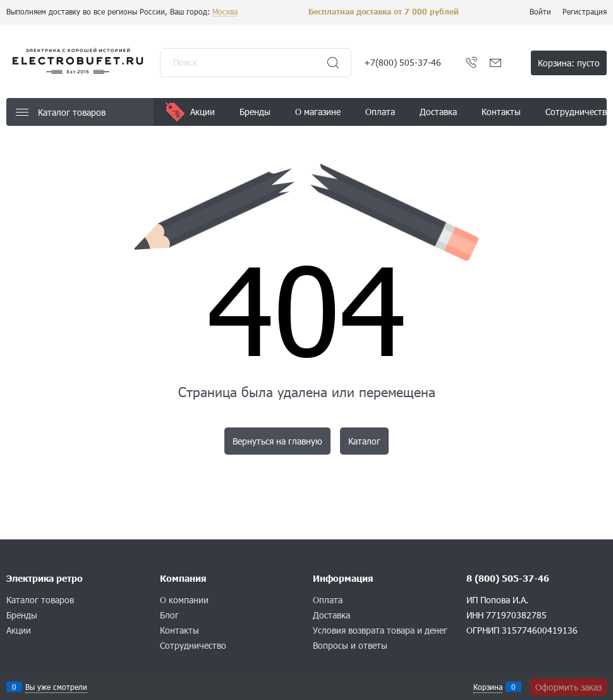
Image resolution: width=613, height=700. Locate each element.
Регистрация (585, 11)
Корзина (488, 687)
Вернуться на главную (277, 441)
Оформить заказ (568, 687)
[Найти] (333, 63)
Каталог (364, 441)
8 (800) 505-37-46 (508, 578)
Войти (540, 11)
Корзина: (569, 63)
